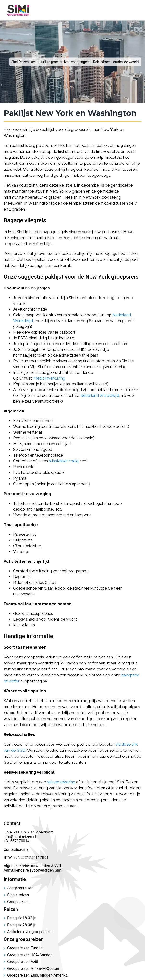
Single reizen (18, 895)
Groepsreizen (18, 902)
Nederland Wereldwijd (100, 396)
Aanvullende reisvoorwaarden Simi (33, 870)
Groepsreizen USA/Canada (30, 955)
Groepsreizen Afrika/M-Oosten (33, 969)
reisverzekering (61, 782)
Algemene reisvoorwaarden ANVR (33, 866)
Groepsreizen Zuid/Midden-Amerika (37, 975)
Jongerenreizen (20, 888)
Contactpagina (16, 849)
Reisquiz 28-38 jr (21, 925)
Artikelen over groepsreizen (30, 932)
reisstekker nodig (64, 461)
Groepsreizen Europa (25, 948)
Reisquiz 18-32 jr (21, 918)
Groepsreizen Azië (23, 962)
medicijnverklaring (49, 378)
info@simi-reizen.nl (20, 837)
